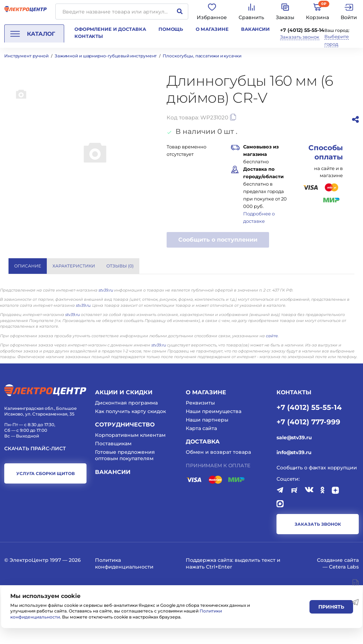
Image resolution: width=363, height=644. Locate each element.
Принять (331, 607)
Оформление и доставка (110, 29)
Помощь (171, 29)
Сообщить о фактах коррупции (317, 527)
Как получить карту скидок (130, 470)
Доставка (203, 501)
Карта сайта (201, 487)
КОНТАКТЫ (294, 451)
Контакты (89, 36)
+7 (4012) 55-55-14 (302, 30)
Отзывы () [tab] (120, 266)
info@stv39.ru (294, 511)
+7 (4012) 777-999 (308, 480)
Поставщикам (113, 503)
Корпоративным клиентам (130, 494)
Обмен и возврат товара (218, 511)
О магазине (212, 29)
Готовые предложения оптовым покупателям (125, 514)
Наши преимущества (214, 470)
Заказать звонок (300, 37)
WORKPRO (272, 293)
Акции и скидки (124, 451)
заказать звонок (318, 583)
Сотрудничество (125, 484)
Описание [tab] (28, 266)
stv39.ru (106, 349)
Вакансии (255, 29)
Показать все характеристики (296, 265)
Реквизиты (200, 462)
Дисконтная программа (126, 462)
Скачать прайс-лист (35, 507)
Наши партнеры (207, 479)
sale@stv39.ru (294, 496)
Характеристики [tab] (74, 266)
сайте (272, 395)
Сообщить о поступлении (218, 240)
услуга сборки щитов (46, 532)
